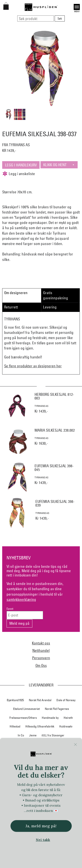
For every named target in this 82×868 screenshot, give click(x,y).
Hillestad (15, 726)
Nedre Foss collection (47, 753)
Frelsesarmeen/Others (23, 718)
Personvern (41, 658)
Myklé (25, 753)
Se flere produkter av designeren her (33, 366)
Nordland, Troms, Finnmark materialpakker (41, 762)
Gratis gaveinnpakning (56, 295)
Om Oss (41, 665)
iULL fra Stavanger (53, 735)
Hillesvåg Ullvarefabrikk (40, 726)
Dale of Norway (66, 700)
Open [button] (77, 7)
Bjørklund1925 (15, 700)
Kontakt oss (41, 643)
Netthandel (41, 650)
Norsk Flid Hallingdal (26, 779)
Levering (50, 307)
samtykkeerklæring (21, 599)
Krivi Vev (56, 744)
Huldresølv (66, 726)
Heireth (68, 718)
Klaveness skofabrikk (19, 744)
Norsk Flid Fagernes (57, 709)
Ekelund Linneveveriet (26, 709)
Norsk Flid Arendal (40, 700)
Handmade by (50, 718)
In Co (21, 735)
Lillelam (71, 744)
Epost (10, 609)
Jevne (33, 735)
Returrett (11, 307)
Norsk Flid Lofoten (54, 770)
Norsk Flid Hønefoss (56, 779)
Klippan (42, 744)
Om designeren (16, 293)
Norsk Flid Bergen (28, 770)
